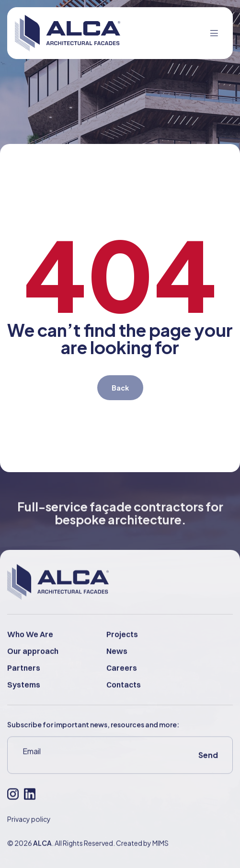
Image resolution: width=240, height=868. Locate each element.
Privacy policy (29, 830)
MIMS (160, 854)
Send (208, 766)
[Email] (86, 762)
